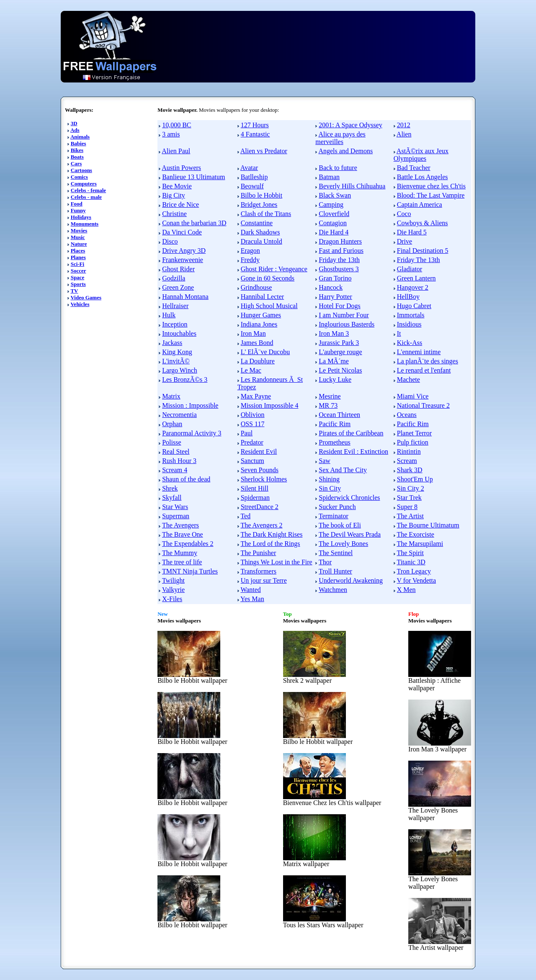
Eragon (250, 251)
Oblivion (253, 415)
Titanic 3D (411, 562)
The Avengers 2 (261, 525)
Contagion (333, 223)
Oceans (407, 415)
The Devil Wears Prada (350, 534)
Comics (79, 177)
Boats (77, 157)
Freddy (250, 260)
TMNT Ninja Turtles (190, 571)
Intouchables (179, 333)
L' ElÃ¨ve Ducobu (265, 352)
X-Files (172, 599)
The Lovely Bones (343, 544)
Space (78, 277)
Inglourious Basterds (347, 324)
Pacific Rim (335, 424)
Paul (247, 433)
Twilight (173, 580)
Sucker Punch (337, 507)
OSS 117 (253, 424)
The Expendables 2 (188, 544)
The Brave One (183, 534)
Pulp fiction (413, 442)
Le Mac (251, 370)
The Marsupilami (420, 544)
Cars (76, 163)
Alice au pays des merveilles (340, 138)
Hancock (331, 287)
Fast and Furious (341, 251)
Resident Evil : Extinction (353, 451)
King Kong (177, 352)
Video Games (86, 297)
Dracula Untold (262, 241)
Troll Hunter (335, 571)
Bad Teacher (414, 168)
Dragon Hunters (340, 241)
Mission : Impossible (190, 405)
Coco (404, 214)
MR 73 (328, 405)
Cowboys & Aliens (423, 223)
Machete (408, 379)
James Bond (257, 343)
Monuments (85, 224)
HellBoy (408, 297)
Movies (79, 230)
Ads (75, 130)
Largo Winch (180, 370)
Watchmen (333, 590)
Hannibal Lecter (263, 297)
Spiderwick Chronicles (349, 498)
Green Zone (178, 287)
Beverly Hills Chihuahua (352, 186)
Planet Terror (414, 433)
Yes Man (252, 599)
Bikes (77, 150)
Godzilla (174, 278)
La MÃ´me (334, 361)
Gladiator (410, 269)
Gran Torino (335, 278)
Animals (80, 137)
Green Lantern (416, 278)
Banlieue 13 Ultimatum (193, 177)
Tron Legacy (414, 571)
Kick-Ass (410, 343)
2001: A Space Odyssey (350, 125)
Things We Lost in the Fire (276, 562)
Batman (329, 177)
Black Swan (335, 195)
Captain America (420, 204)
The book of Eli (340, 525)
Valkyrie (173, 590)
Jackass (172, 343)
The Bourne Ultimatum (428, 525)
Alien (404, 134)
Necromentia (179, 415)
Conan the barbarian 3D (194, 223)
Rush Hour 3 (179, 461)
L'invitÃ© (176, 361)
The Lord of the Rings (270, 544)
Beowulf (252, 186)
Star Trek (409, 498)
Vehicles (80, 304)
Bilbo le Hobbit (262, 195)
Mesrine (330, 396)
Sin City (330, 488)
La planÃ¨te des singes (428, 361)
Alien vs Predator (264, 151)
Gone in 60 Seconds (268, 278)
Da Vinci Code (182, 232)
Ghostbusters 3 (339, 269)
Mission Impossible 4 (270, 405)
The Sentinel (336, 553)
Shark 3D (410, 470)
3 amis (171, 134)
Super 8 (407, 507)
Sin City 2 (411, 488)
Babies (79, 143)
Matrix (171, 396)
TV (74, 291)
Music (78, 237)
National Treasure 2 (423, 405)
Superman (176, 516)
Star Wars (175, 507)
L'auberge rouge (340, 352)
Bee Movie (177, 186)
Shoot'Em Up (415, 479)
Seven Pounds (260, 470)
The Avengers (180, 525)
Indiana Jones (259, 324)
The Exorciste (415, 534)
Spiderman (255, 498)
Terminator (334, 516)
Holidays (81, 217)
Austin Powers (181, 168)
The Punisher (258, 553)
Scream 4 (175, 470)
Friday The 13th (419, 260)
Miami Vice (413, 396)
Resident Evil (259, 451)
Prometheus (335, 442)
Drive (405, 241)
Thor (325, 562)
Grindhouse (256, 287)
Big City (174, 195)
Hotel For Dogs (340, 306)
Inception (175, 324)
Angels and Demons (345, 151)
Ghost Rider (178, 269)
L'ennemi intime (419, 352)
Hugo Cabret (414, 306)
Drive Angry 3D (184, 251)
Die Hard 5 (412, 232)
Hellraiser (175, 306)
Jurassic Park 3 (339, 343)
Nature (79, 244)
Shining (329, 479)
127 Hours (255, 125)
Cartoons (81, 170)
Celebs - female (88, 190)
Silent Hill (255, 488)
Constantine (257, 223)
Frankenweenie (183, 260)
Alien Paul (176, 151)
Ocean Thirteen (339, 415)
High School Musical (269, 306)
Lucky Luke (335, 379)
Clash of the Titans (266, 214)
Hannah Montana (185, 297)
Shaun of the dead (186, 479)
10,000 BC (177, 125)
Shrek (170, 488)
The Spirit (410, 553)
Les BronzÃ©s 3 (185, 379)
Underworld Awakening (351, 580)
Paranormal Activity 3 (192, 433)
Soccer (79, 271)
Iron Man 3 (334, 333)
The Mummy (180, 553)
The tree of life (182, 562)
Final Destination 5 (423, 251)
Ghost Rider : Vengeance (274, 269)
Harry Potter (335, 297)
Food (77, 204)
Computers (84, 184)
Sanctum (253, 461)
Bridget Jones (259, 204)
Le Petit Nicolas (340, 370)
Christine (174, 214)
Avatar (249, 168)
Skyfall (172, 498)
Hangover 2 (413, 287)
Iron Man (253, 333)
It (399, 333)
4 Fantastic (255, 134)
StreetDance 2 (260, 507)
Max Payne (256, 396)
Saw (325, 461)
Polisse (171, 442)
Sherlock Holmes (264, 479)
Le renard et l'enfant (424, 370)
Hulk (169, 315)
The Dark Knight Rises (271, 534)
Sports (78, 284)
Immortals (411, 315)
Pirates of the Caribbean (351, 433)
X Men (406, 590)
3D (74, 123)
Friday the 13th (339, 260)
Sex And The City (343, 470)
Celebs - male (86, 197)
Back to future (338, 168)
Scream (407, 461)
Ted (245, 516)
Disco (170, 241)
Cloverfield (334, 214)
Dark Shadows (260, 232)
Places (78, 251)
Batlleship (254, 177)
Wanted (250, 590)
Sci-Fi (78, 264)
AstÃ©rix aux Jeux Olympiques (421, 155)
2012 (404, 125)
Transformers (258, 571)
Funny (78, 210)
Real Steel (176, 451)
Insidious (409, 324)
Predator (252, 442)
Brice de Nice (180, 204)
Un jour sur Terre (264, 580)
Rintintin (409, 451)
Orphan (172, 424)
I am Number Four (344, 315)
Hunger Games (261, 315)
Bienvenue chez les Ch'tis (431, 186)
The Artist (410, 516)
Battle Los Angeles (423, 177)
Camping (331, 204)
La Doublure (258, 361)
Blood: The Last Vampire (431, 195)
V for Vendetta (416, 580)
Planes (78, 257)
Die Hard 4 (334, 232)
